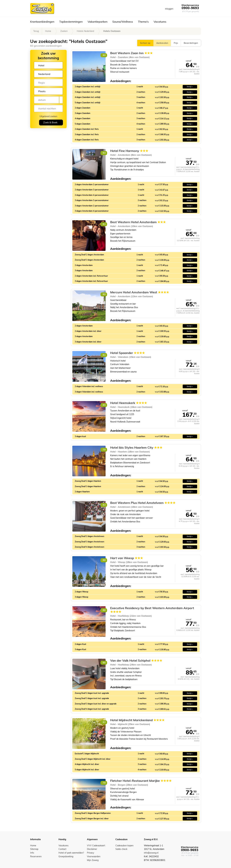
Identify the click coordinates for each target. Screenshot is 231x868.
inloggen (169, 9)
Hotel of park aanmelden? (71, 853)
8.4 (104, 153)
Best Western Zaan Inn (131, 53)
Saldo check (121, 849)
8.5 (104, 405)
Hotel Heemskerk (129, 403)
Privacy (90, 853)
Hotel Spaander (128, 353)
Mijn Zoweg (93, 860)
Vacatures (160, 22)
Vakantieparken (97, 22)
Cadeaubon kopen (124, 846)
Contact (62, 849)
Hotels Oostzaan (112, 31)
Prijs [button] (176, 43)
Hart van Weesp (127, 558)
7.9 (104, 450)
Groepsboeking (66, 856)
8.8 (104, 560)
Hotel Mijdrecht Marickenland (137, 720)
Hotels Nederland (85, 31)
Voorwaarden (94, 856)
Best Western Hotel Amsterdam (138, 222)
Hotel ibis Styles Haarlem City (136, 448)
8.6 (104, 610)
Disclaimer (92, 849)
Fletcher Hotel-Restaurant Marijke (141, 781)
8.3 (104, 505)
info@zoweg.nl (151, 853)
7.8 (104, 783)
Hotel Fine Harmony (129, 151)
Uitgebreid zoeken (48, 116)
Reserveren (36, 856)
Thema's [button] (143, 22)
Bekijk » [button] (190, 87)
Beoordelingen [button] (191, 43)
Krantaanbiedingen (42, 22)
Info (32, 853)
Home (48, 31)
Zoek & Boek (50, 122)
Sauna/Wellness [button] (123, 22)
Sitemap (34, 849)
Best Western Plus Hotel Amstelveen (143, 503)
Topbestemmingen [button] (71, 22)
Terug (36, 31)
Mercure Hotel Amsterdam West (140, 292)
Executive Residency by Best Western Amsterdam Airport (152, 610)
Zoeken (64, 31)
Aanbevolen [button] (162, 43)
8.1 (104, 224)
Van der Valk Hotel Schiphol (136, 661)
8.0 (104, 55)
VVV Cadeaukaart (96, 846)
